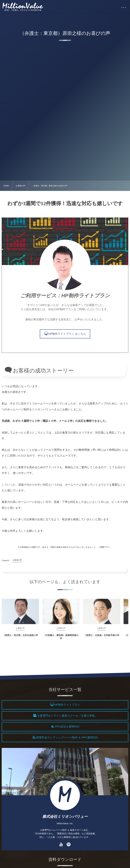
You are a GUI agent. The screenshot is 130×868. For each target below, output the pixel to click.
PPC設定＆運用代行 (67, 727)
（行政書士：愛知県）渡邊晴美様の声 (61, 639)
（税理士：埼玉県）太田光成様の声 (20, 638)
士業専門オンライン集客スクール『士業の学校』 (67, 716)
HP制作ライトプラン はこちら (67, 334)
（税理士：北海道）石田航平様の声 (102, 638)
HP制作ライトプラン (67, 705)
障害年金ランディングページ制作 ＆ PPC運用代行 (67, 738)
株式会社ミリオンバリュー (65, 816)
